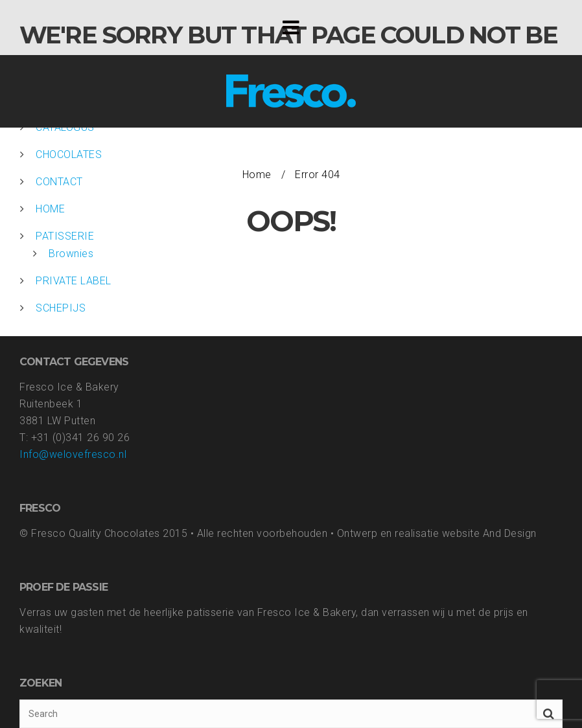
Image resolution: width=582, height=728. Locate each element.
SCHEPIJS (61, 308)
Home (257, 175)
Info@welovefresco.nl (73, 454)
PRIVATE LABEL (74, 281)
